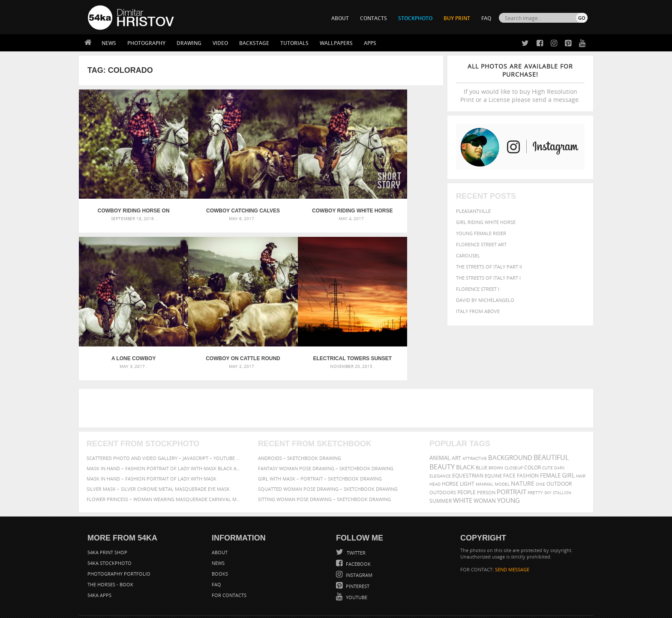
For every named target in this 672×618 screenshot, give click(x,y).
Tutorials (294, 43)
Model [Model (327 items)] (502, 447)
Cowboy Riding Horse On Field (124, 193)
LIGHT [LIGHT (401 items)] (467, 447)
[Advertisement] (338, 371)
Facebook (358, 527)
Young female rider (481, 233)
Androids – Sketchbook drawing (300, 421)
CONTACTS (373, 18)
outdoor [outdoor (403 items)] (559, 447)
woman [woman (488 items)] (485, 464)
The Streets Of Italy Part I (488, 278)
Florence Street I (478, 289)
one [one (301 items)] (540, 447)
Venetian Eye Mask (228, 589)
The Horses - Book (110, 548)
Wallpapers (336, 43)
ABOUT (340, 18)
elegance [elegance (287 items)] (440, 439)
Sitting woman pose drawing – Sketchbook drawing (324, 462)
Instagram (358, 538)
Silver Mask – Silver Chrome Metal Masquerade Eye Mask (158, 452)
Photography (146, 43)
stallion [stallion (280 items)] (562, 456)
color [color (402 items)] (532, 431)
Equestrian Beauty (177, 589)
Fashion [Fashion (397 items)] (528, 439)
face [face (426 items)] (509, 439)
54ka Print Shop (107, 515)
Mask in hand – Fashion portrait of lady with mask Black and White (165, 431)
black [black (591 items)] (465, 430)
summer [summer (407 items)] (441, 464)
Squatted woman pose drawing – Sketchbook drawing (328, 452)
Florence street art (481, 244)
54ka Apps (99, 558)
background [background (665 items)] (510, 421)
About (220, 515)
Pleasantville (473, 211)
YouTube (356, 560)
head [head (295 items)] (435, 447)
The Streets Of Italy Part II (489, 267)
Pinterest (357, 549)
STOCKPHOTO (415, 18)
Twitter (355, 516)
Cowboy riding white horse (306, 193)
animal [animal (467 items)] (440, 421)
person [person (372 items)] (486, 455)
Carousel (468, 255)
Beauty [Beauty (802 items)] (442, 430)
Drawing (189, 43)
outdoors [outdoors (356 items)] (443, 456)
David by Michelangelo (485, 300)
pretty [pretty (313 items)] (535, 456)
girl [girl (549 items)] (568, 439)
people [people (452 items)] (466, 455)
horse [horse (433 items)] (450, 447)
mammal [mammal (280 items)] (484, 447)
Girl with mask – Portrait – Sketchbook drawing (320, 442)
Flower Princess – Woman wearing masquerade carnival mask (165, 462)
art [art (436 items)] (456, 421)
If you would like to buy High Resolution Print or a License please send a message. (520, 83)
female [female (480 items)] (550, 439)
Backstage (254, 43)
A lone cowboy (398, 193)
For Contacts (229, 558)
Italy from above (478, 311)
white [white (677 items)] (463, 463)
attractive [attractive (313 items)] (475, 421)
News (109, 43)
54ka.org (159, 608)
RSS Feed (266, 589)
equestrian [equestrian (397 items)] (468, 439)
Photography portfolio (119, 537)
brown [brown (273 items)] (496, 431)
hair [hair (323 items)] (581, 439)
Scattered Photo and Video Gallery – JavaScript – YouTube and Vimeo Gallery (165, 421)
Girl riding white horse (486, 222)
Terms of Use (206, 608)
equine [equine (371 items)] (493, 439)
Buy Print (457, 18)
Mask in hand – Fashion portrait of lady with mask (151, 442)
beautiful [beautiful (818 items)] (551, 421)
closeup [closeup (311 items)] (514, 431)
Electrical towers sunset (216, 322)
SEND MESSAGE (512, 533)
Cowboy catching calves (215, 193)
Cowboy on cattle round (124, 322)
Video (220, 43)
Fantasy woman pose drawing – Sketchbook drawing (326, 431)
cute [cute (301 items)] (547, 431)
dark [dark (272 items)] (559, 431)
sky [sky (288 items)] (548, 456)
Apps (370, 43)
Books (220, 537)
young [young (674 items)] (508, 463)
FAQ (486, 18)
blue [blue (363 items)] (481, 431)
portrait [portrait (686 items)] (511, 455)
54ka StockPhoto (109, 526)
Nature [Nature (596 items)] (523, 446)
